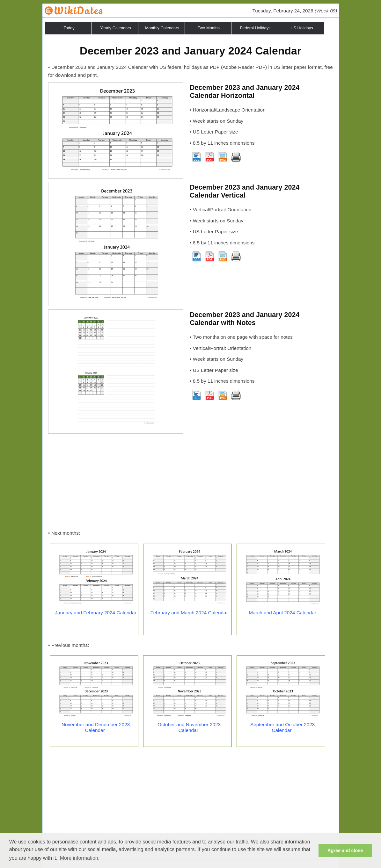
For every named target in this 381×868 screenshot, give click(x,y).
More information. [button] (80, 858)
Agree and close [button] (345, 850)
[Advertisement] (190, 481)
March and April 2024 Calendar (282, 613)
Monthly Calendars (162, 28)
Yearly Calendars (116, 28)
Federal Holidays (255, 28)
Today (69, 28)
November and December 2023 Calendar (96, 727)
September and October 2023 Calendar (282, 727)
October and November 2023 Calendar (189, 727)
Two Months (209, 28)
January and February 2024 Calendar (95, 613)
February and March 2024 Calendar (189, 613)
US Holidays (302, 28)
